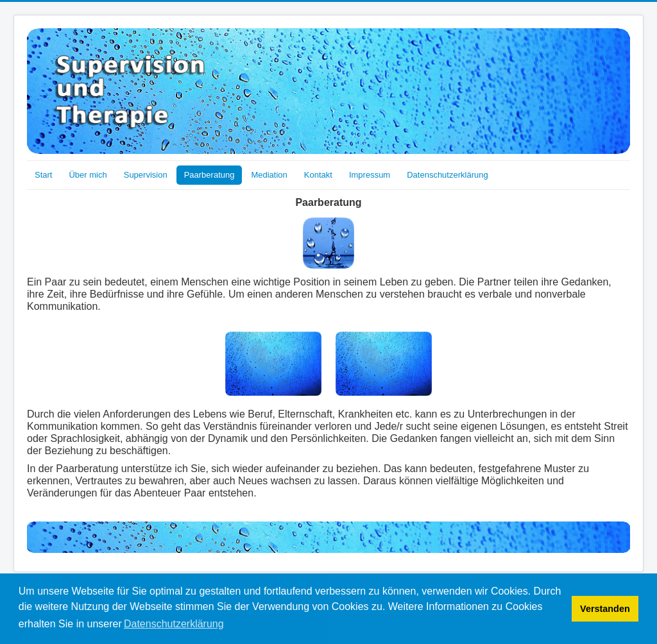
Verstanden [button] (605, 609)
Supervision (146, 175)
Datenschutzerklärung (447, 175)
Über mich (88, 175)
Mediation (269, 175)
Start (43, 175)
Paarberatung (209, 175)
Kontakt (318, 175)
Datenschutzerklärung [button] (174, 624)
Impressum (370, 175)
